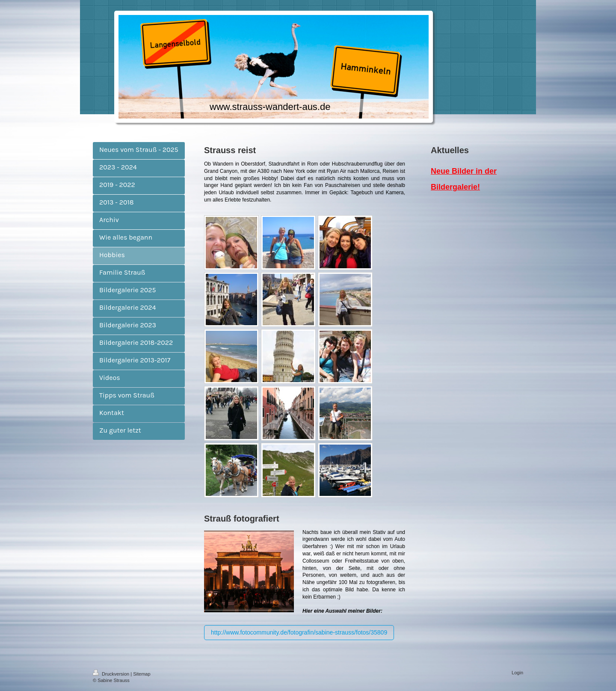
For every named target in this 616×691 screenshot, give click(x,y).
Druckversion (112, 674)
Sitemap (142, 674)
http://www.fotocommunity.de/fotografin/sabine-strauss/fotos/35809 (299, 632)
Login (517, 673)
